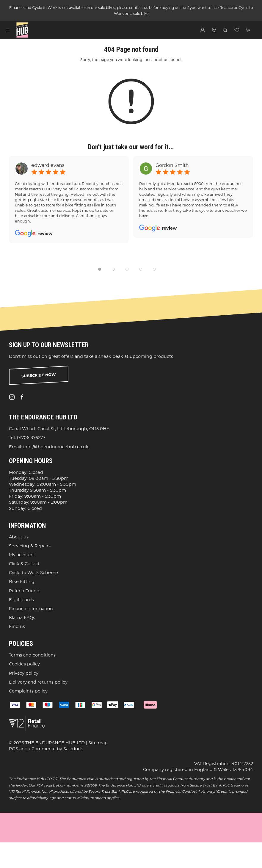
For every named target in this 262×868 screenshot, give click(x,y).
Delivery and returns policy (38, 682)
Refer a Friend (24, 591)
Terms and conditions (32, 655)
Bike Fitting (22, 582)
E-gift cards (21, 600)
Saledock (73, 749)
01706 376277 (31, 438)
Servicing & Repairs (30, 546)
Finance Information (31, 609)
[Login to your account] (203, 30)
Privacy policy (24, 673)
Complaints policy (28, 691)
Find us (17, 626)
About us (19, 537)
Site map (98, 743)
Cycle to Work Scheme (33, 573)
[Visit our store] (214, 30)
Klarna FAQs (22, 618)
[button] (8, 30)
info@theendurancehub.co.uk (56, 447)
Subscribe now (39, 375)
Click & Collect (24, 564)
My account (22, 555)
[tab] (100, 269)
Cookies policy (24, 664)
